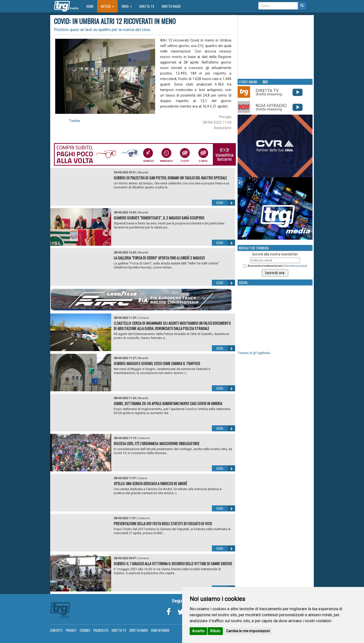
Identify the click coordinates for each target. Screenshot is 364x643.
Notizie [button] (107, 6)
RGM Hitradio (160, 630)
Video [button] (127, 6)
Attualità (143, 173)
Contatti (56, 630)
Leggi (226, 203)
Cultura (143, 478)
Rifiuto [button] (215, 631)
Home (92, 6)
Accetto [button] (198, 631)
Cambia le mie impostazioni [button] (248, 631)
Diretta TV (147, 6)
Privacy (71, 630)
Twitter (75, 121)
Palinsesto (101, 630)
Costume (144, 438)
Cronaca (143, 318)
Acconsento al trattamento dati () (277, 266)
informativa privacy (295, 266)
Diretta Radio (171, 6)
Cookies (85, 630)
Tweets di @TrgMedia (254, 353)
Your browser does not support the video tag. (275, 47)
